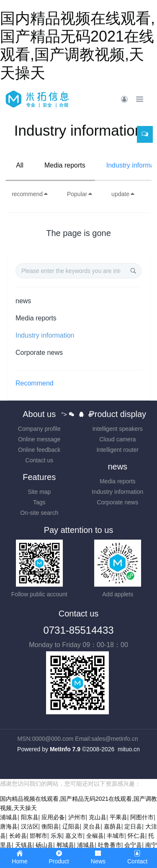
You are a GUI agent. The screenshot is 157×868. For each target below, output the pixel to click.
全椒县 (95, 836)
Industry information (45, 335)
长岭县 (18, 836)
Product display (117, 414)
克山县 (98, 817)
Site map (39, 492)
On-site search (39, 513)
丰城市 (116, 836)
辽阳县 (71, 826)
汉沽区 (30, 826)
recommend (30, 194)
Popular (80, 194)
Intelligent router (118, 450)
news (23, 301)
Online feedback (39, 450)
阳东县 (30, 817)
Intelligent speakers (117, 429)
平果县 (118, 817)
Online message (39, 439)
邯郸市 (39, 836)
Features (39, 477)
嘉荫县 (113, 826)
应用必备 (53, 817)
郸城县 (65, 845)
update (123, 194)
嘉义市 (74, 836)
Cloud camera (117, 439)
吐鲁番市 (110, 845)
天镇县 (24, 845)
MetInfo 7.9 (65, 749)
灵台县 (92, 826)
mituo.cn (129, 749)
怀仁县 (136, 836)
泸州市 (77, 817)
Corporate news (39, 353)
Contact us (39, 460)
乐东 (57, 836)
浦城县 (9, 817)
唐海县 (9, 826)
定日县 (133, 826)
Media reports (65, 165)
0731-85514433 (78, 630)
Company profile (39, 429)
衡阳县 (50, 826)
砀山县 (44, 845)
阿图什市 (142, 817)
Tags (39, 502)
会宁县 (133, 845)
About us (39, 414)
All (20, 165)
